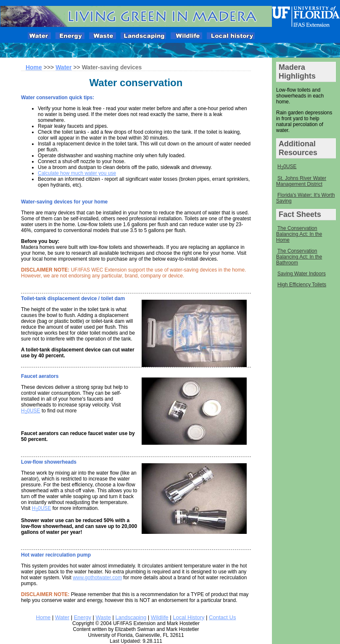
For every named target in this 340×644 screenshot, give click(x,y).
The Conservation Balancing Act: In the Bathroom (299, 257)
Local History (188, 617)
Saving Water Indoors (302, 274)
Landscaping (131, 617)
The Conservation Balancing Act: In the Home (299, 234)
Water (63, 67)
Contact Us (222, 617)
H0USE (287, 167)
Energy (83, 617)
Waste (103, 617)
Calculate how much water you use (77, 173)
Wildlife (160, 617)
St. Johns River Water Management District (301, 181)
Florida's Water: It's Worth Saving (306, 198)
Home (43, 617)
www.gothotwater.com (97, 578)
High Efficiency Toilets (302, 285)
